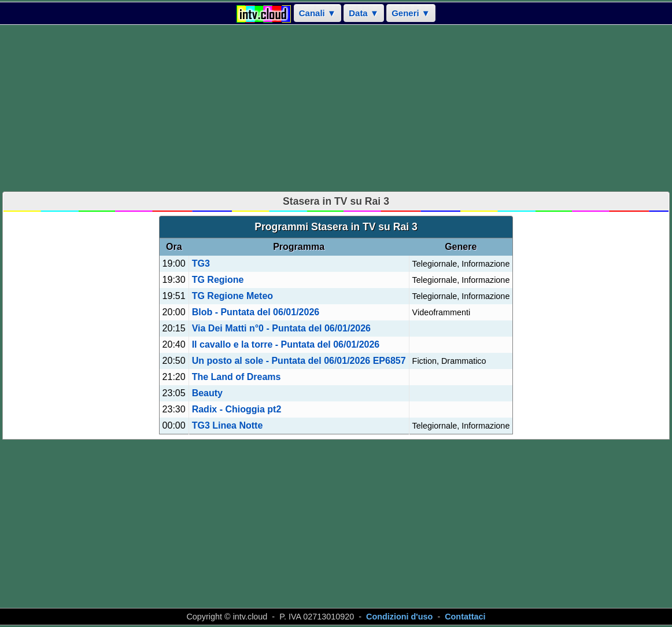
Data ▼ (364, 13)
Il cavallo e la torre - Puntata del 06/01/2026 (286, 344)
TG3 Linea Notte (228, 425)
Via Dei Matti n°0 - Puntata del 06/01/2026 (281, 328)
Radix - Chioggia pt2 (237, 409)
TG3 (201, 263)
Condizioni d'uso (399, 617)
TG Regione (218, 280)
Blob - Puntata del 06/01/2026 (256, 312)
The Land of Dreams (237, 377)
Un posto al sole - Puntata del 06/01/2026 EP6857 (299, 361)
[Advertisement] (336, 108)
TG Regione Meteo (232, 296)
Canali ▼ (317, 13)
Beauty (207, 393)
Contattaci (465, 617)
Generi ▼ (411, 13)
